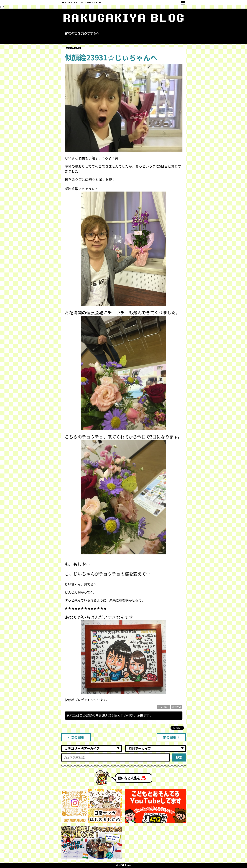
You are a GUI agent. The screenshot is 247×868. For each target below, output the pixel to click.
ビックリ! (176, 707)
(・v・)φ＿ (163, 707)
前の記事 (171, 737)
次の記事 (76, 737)
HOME (69, 3)
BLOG (79, 3)
